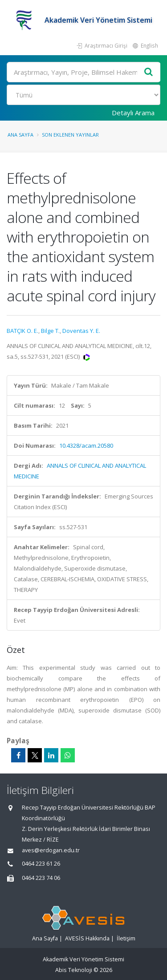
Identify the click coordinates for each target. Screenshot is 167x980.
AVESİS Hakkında (87, 938)
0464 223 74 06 (41, 878)
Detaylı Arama (133, 113)
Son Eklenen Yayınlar (70, 135)
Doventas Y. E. (81, 331)
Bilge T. (50, 331)
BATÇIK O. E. (22, 331)
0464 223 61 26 (41, 864)
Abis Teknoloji (74, 970)
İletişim (126, 938)
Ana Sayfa (20, 135)
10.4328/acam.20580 (86, 445)
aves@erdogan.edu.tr (51, 850)
